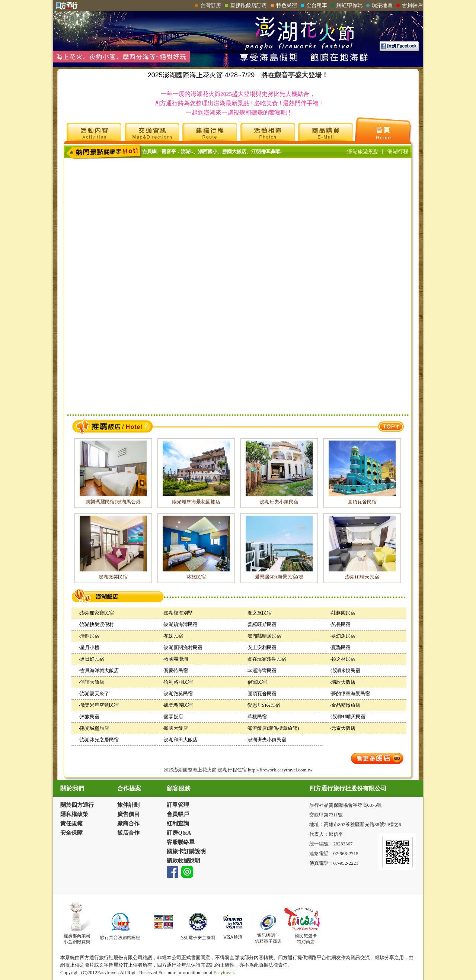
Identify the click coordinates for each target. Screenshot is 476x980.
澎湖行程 (398, 151)
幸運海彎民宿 (262, 670)
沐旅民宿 (196, 577)
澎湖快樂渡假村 (97, 624)
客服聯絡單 (181, 842)
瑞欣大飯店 (343, 682)
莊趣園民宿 (343, 613)
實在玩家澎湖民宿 (267, 659)
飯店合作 (128, 833)
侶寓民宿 (257, 682)
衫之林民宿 (343, 659)
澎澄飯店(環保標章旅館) (273, 728)
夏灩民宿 (341, 647)
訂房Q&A (179, 833)
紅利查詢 (178, 823)
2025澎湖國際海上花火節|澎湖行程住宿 (205, 770)
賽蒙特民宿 (176, 670)
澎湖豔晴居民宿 (264, 636)
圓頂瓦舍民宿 (362, 502)
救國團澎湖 (176, 659)
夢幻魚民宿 (343, 636)
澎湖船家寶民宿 (97, 613)
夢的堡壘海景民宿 (351, 694)
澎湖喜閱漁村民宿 (183, 647)
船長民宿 (341, 624)
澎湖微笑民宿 (113, 577)
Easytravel (223, 972)
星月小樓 (90, 647)
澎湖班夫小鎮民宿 (279, 502)
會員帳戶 (409, 6)
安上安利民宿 (262, 647)
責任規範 (71, 823)
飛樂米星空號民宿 (99, 705)
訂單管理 (178, 805)
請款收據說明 (183, 861)
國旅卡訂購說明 (186, 851)
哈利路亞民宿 (178, 682)
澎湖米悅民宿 (346, 670)
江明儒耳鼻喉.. (267, 151)
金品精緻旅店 (346, 705)
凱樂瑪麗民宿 (178, 705)
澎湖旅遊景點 (363, 151)
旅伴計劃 (128, 805)
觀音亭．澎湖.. (177, 151)
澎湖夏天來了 (95, 694)
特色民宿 (283, 6)
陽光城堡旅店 (95, 728)
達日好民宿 (92, 659)
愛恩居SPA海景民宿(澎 (279, 577)
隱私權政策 (74, 814)
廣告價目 (128, 814)
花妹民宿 (173, 636)
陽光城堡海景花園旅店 (196, 502)
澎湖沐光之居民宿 (99, 740)
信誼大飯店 (92, 682)
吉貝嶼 (149, 151)
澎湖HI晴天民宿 (362, 577)
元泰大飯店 (343, 728)
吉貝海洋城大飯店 (99, 670)
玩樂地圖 (378, 6)
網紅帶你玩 (346, 6)
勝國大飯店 (234, 151)
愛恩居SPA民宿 (264, 705)
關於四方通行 (77, 805)
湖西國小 (208, 151)
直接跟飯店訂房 (245, 6)
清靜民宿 (90, 636)
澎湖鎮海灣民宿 (181, 624)
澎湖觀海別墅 (178, 613)
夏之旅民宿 (260, 613)
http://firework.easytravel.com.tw (280, 770)
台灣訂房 (207, 6)
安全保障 (71, 833)
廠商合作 (128, 823)
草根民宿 (257, 717)
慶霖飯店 (173, 717)
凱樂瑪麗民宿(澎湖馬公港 (113, 502)
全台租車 (313, 6)
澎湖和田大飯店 (181, 740)
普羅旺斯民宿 (262, 624)
